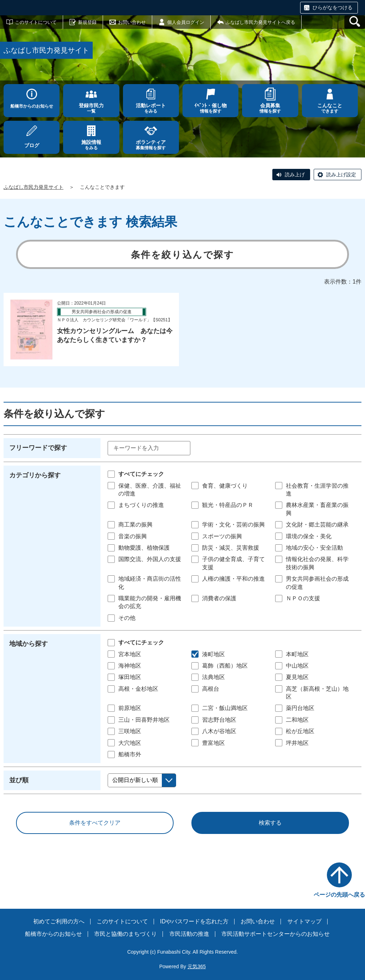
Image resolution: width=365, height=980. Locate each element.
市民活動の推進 (189, 934)
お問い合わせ (132, 22)
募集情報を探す (151, 145)
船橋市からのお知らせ (32, 106)
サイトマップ (304, 921)
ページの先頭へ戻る (339, 895)
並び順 (19, 780)
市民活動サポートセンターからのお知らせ (276, 934)
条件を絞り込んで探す (183, 255)
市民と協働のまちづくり (125, 934)
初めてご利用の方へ (59, 921)
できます (330, 108)
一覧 (91, 108)
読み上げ (295, 175)
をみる (151, 108)
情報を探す (210, 108)
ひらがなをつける (333, 7)
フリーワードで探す (38, 448)
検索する (270, 823)
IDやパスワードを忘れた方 (194, 921)
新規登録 (87, 22)
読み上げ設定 (341, 175)
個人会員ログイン (186, 22)
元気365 (197, 966)
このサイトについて (36, 22)
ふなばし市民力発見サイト (34, 187)
